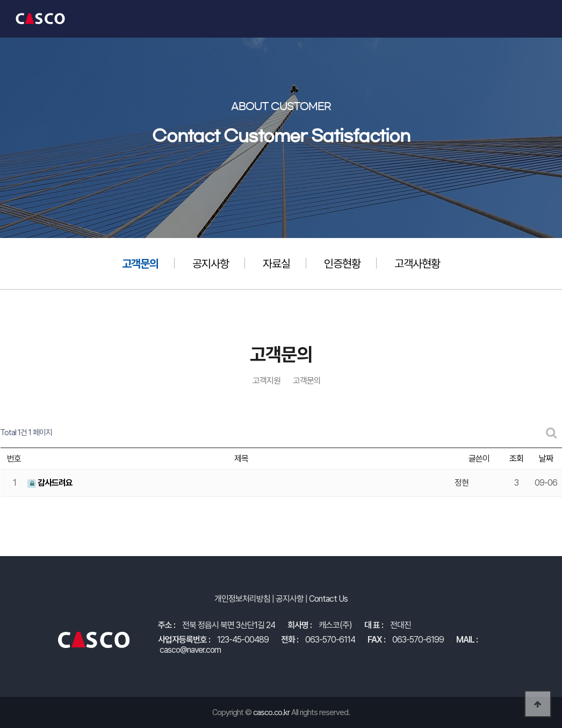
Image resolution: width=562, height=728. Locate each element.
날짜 (546, 459)
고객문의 (140, 264)
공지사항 (211, 264)
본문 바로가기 (0, 0)
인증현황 (342, 264)
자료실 (276, 264)
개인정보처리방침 (242, 599)
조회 (516, 459)
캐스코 (40, 19)
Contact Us (328, 599)
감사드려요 (50, 483)
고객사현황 (417, 264)
